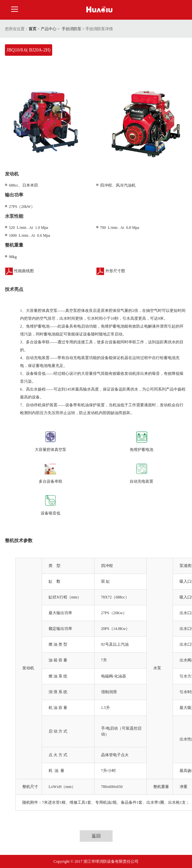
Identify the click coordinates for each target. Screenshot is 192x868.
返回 (96, 836)
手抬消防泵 (72, 29)
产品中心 (49, 29)
